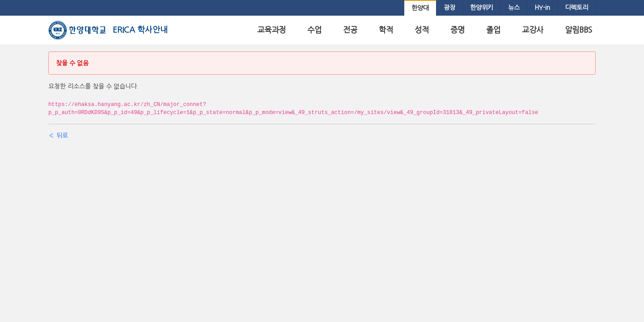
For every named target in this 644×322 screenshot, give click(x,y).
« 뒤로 (58, 136)
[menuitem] (420, 8)
